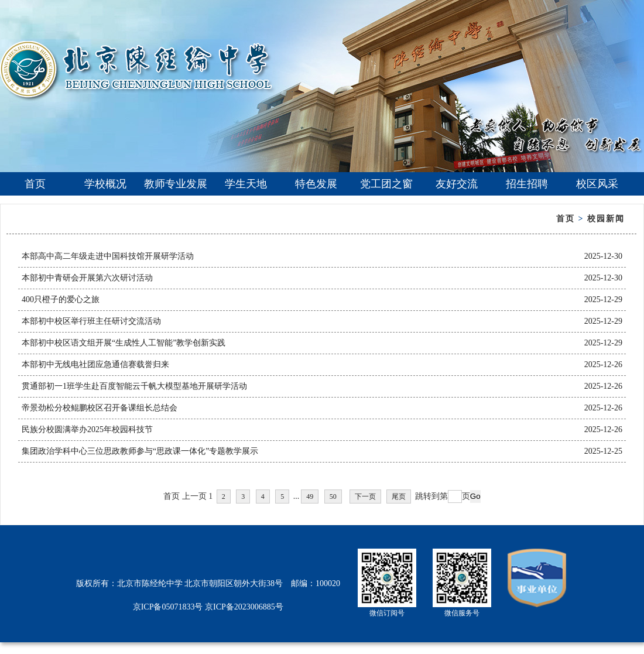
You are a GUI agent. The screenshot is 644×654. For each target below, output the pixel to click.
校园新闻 (606, 219)
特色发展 (316, 184)
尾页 (399, 497)
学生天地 (246, 184)
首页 (35, 184)
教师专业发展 (176, 184)
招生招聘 (527, 184)
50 (333, 497)
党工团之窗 (386, 184)
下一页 (365, 497)
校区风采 (597, 184)
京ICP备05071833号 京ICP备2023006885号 (208, 607)
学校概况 (105, 184)
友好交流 (457, 184)
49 (310, 497)
